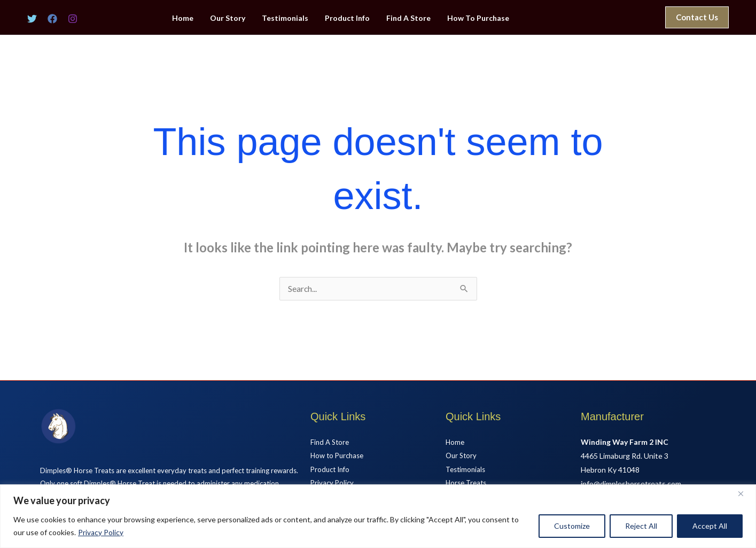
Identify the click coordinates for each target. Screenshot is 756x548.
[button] (697, 17)
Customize (572, 526)
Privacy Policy (101, 532)
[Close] (745, 493)
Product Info (348, 18)
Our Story (232, 18)
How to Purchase (339, 456)
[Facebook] (52, 19)
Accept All (710, 526)
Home (189, 18)
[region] (378, 516)
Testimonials (288, 18)
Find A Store (408, 18)
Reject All (641, 526)
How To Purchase (476, 18)
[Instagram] (73, 19)
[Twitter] (32, 19)
